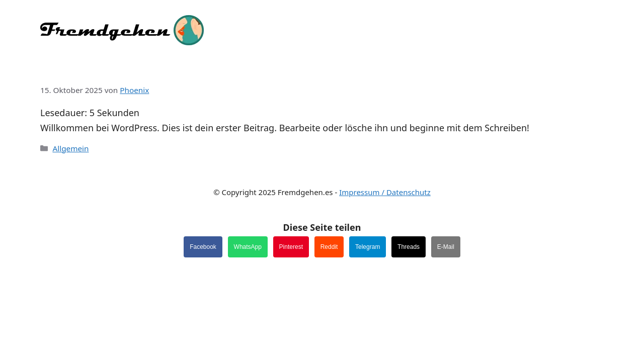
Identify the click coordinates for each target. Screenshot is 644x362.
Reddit (329, 247)
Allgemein (70, 148)
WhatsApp (248, 247)
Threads (409, 247)
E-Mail (446, 247)
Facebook (203, 247)
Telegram (368, 247)
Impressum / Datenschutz (385, 192)
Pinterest (291, 247)
